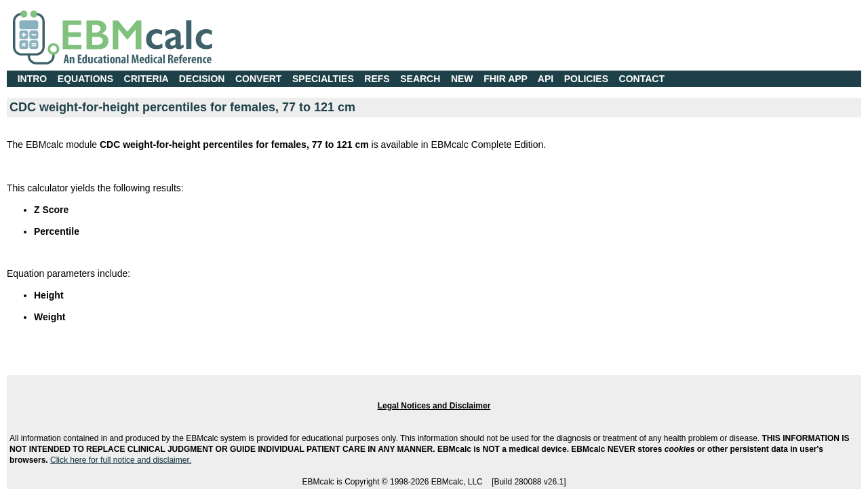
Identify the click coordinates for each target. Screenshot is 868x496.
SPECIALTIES (323, 79)
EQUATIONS (85, 79)
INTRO (33, 79)
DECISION (202, 79)
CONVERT (258, 79)
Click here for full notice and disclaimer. (121, 460)
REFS (377, 79)
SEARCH (420, 79)
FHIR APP (506, 79)
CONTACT (642, 79)
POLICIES (586, 79)
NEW (462, 79)
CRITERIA (146, 79)
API (546, 79)
